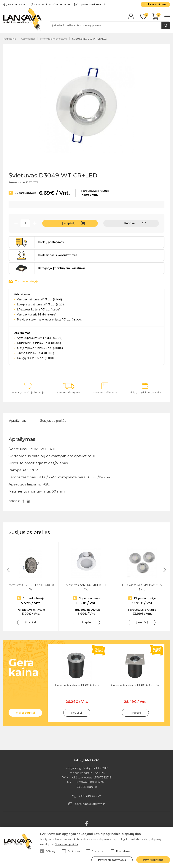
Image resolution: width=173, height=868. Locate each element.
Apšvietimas (28, 39)
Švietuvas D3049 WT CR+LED (90, 39)
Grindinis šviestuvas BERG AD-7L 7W (135, 685)
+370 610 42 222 (15, 4)
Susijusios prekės (53, 421)
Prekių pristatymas (51, 242)
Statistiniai (95, 851)
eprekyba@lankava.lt (90, 4)
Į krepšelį (68, 223)
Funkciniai (71, 851)
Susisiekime (158, 4)
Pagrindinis (10, 39)
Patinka (129, 223)
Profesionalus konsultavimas (58, 255)
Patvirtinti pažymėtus (112, 860)
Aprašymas (17, 421)
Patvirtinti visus (153, 860)
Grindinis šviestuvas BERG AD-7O (77, 685)
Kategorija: (61, 268)
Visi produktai (25, 713)
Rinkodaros (120, 851)
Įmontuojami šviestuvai (54, 39)
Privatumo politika (67, 844)
